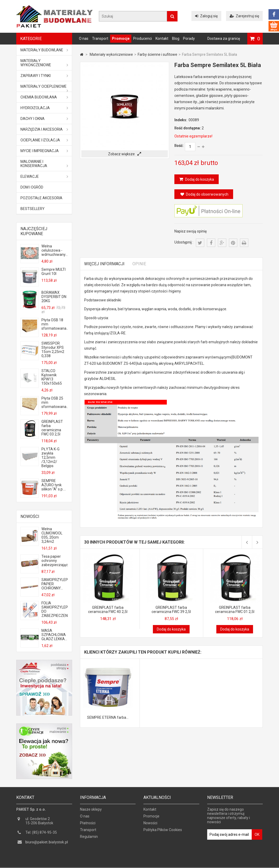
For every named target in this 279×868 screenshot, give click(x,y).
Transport (100, 38)
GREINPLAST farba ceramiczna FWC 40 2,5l (108, 610)
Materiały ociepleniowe (44, 88)
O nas (84, 38)
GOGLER (154, 863)
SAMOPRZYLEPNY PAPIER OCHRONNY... (55, 584)
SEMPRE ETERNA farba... (108, 717)
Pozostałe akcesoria (41, 198)
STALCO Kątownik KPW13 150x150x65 (52, 377)
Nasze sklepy (91, 811)
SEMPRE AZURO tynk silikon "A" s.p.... (54, 485)
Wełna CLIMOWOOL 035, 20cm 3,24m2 (52, 535)
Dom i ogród (32, 187)
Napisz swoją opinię (191, 231)
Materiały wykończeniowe (44, 63)
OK (257, 837)
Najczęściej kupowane (34, 231)
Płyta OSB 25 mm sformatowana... (55, 402)
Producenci (143, 38)
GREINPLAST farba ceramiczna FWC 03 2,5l (52, 428)
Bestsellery (33, 209)
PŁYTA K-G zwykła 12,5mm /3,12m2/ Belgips (50, 457)
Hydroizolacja (44, 108)
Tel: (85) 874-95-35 (41, 834)
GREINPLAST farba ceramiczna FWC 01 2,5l (235, 610)
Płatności (88, 825)
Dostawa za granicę (224, 38)
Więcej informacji (104, 264)
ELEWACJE (44, 176)
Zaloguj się (206, 16)
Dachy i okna (44, 119)
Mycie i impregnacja (44, 151)
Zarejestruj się (244, 16)
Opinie (139, 264)
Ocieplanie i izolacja (44, 140)
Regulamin (89, 839)
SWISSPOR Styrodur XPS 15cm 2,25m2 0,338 (53, 350)
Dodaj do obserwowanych (204, 194)
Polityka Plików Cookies (163, 832)
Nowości (30, 516)
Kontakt (162, 38)
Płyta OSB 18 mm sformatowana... (55, 324)
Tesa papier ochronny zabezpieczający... (55, 561)
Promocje (121, 38)
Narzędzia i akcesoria (44, 129)
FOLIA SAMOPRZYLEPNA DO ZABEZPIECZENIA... (55, 609)
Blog (176, 38)
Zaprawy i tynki (44, 76)
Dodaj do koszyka (199, 179)
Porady (189, 38)
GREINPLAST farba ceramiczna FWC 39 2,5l (171, 610)
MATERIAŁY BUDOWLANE (44, 50)
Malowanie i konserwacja (44, 164)
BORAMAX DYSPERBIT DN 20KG (54, 297)
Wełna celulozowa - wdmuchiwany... (55, 250)
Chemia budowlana (44, 97)
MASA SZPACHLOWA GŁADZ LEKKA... (54, 635)
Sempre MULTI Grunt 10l (53, 272)
